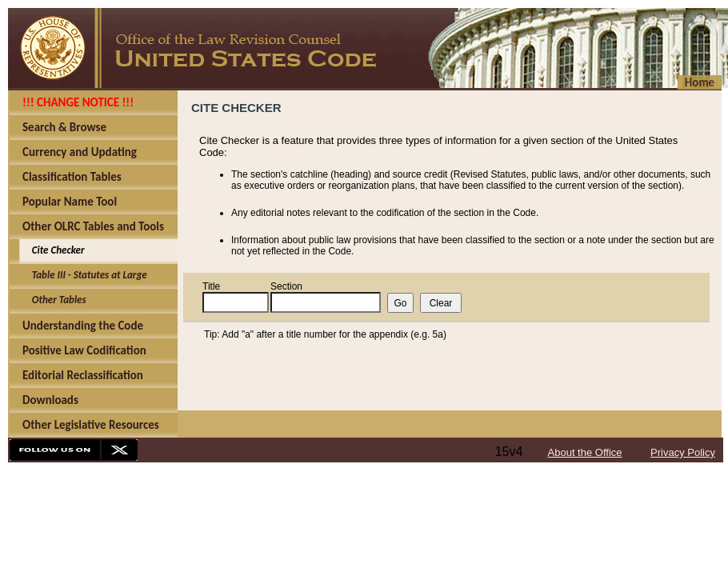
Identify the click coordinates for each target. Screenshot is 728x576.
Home (700, 82)
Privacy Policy (683, 452)
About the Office (585, 452)
